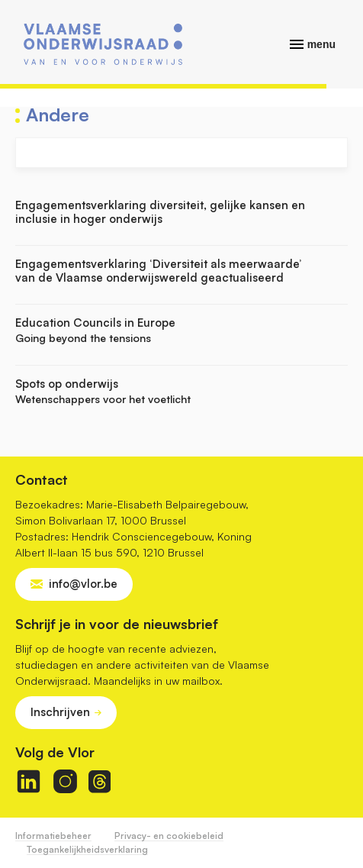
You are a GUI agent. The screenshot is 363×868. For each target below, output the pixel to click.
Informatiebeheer (53, 836)
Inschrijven (60, 712)
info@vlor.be (83, 584)
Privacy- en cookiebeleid (169, 836)
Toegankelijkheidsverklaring (87, 849)
